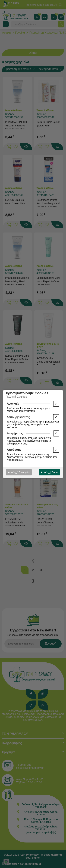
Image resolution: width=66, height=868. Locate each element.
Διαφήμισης (15, 433)
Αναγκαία (13, 404)
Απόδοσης (14, 450)
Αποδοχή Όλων (49, 472)
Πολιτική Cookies (16, 397)
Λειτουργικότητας (18, 417)
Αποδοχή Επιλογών (19, 472)
